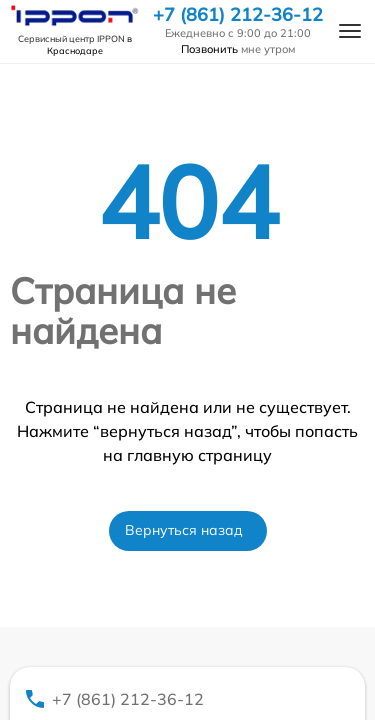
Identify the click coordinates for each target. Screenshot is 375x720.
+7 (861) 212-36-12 (238, 15)
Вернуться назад (184, 530)
